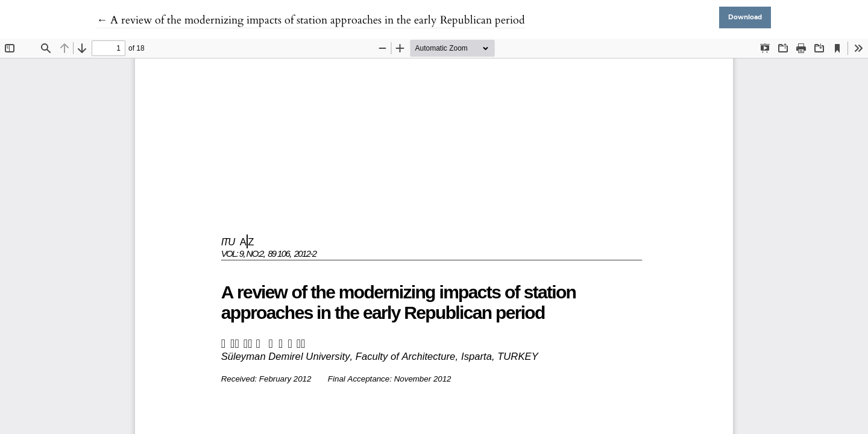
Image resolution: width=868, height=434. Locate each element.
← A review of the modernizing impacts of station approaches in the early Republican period (311, 20)
